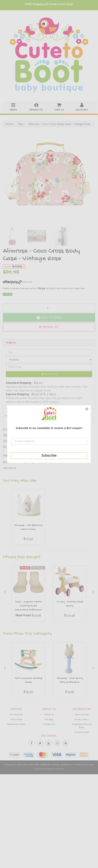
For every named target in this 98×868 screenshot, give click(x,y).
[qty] (49, 308)
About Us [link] (49, 714)
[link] (32, 743)
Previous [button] (5, 591)
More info (17, 282)
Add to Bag (49, 317)
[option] (28, 518)
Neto (62, 769)
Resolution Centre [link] (16, 724)
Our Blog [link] (49, 719)
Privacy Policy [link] (82, 719)
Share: (14, 267)
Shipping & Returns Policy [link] (82, 726)
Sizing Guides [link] (82, 732)
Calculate (49, 374)
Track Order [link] (16, 719)
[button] (49, 327)
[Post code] (49, 367)
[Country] (49, 360)
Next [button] (93, 591)
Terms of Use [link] (82, 714)
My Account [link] (16, 714)
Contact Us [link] (49, 724)
